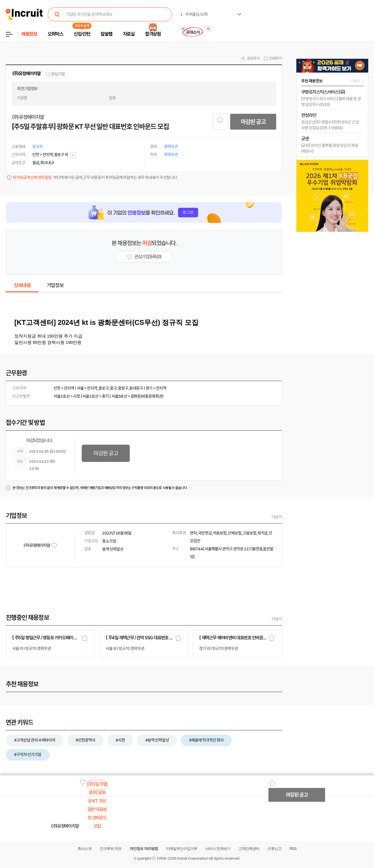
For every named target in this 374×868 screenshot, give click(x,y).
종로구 (104, 388)
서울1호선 (90, 396)
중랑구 (123, 388)
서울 (80, 388)
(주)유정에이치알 (26, 74)
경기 (149, 388)
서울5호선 (119, 396)
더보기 (277, 517)
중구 (113, 388)
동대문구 (136, 388)
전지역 (69, 388)
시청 (77, 396)
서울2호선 (62, 396)
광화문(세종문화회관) (147, 396)
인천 (57, 388)
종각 (105, 396)
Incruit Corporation (193, 858)
